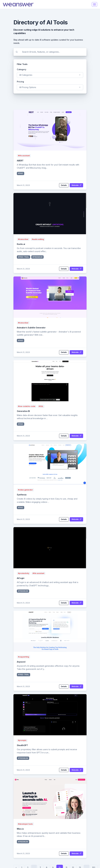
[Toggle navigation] (94, 4)
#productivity (24, 573)
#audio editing (38, 239)
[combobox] (50, 75)
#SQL (41, 406)
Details (64, 185)
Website (76, 185)
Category (22, 69)
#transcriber (23, 239)
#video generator (25, 490)
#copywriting (24, 657)
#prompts (22, 740)
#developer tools (25, 824)
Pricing (20, 82)
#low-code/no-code (27, 406)
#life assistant (24, 156)
